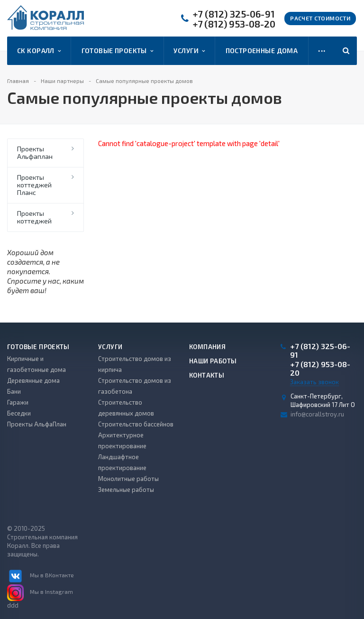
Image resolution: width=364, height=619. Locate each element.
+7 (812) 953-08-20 (234, 24)
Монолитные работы (128, 479)
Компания (207, 347)
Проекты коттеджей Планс (34, 185)
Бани (14, 391)
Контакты (207, 375)
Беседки (19, 413)
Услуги (189, 51)
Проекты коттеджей (34, 217)
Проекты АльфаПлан (37, 424)
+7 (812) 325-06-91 (234, 14)
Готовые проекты (118, 51)
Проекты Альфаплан (35, 152)
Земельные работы (126, 490)
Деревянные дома (33, 380)
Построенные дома (262, 51)
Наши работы (213, 361)
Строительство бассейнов (136, 424)
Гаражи (18, 402)
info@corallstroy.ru (317, 414)
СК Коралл (39, 51)
